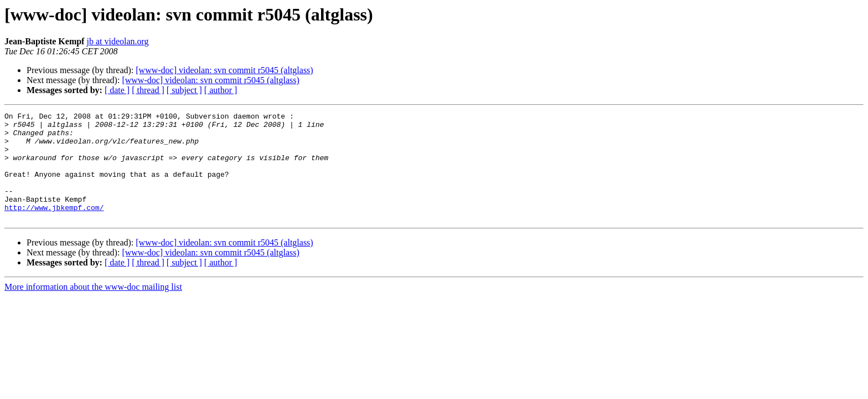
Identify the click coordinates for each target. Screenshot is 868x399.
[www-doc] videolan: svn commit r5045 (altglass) (224, 70)
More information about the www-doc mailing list (93, 308)
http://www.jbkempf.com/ (54, 227)
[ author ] (221, 90)
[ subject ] (184, 90)
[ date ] (117, 90)
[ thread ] (148, 90)
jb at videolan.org (117, 41)
